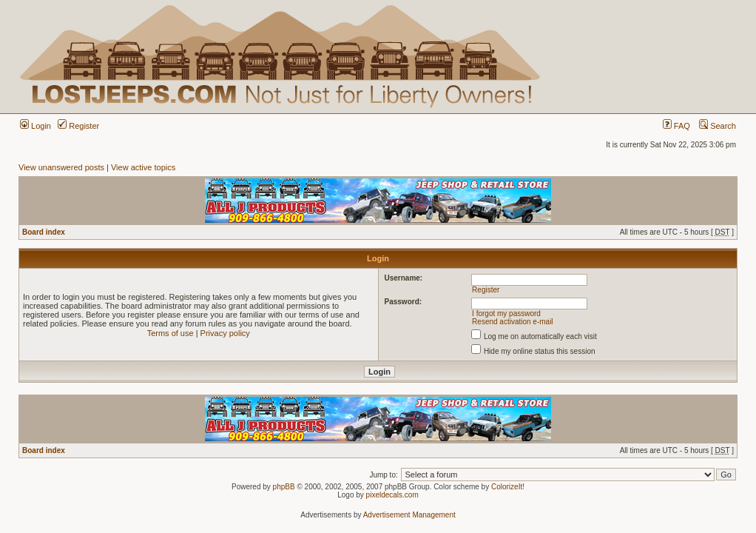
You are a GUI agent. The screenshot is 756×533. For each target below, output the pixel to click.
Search (718, 126)
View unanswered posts (61, 167)
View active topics (143, 167)
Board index (44, 232)
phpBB (284, 487)
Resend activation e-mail (513, 322)
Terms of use (171, 333)
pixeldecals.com (392, 495)
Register (78, 126)
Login (36, 126)
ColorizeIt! (508, 487)
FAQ (676, 126)
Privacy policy (225, 333)
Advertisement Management (409, 515)
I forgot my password (506, 314)
